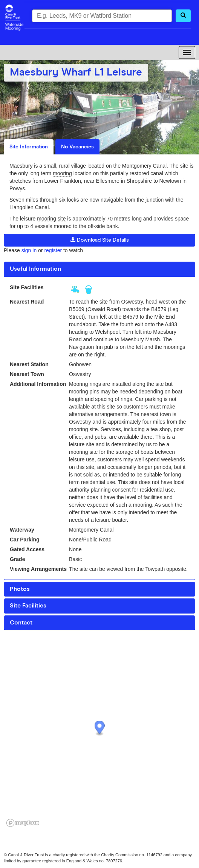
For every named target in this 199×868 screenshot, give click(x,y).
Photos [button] (20, 589)
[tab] (99, 269)
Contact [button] (21, 623)
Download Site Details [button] (99, 240)
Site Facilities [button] (28, 606)
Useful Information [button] (35, 269)
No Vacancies (77, 147)
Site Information (29, 147)
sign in (29, 250)
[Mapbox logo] (23, 823)
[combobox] (102, 16)
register (53, 250)
